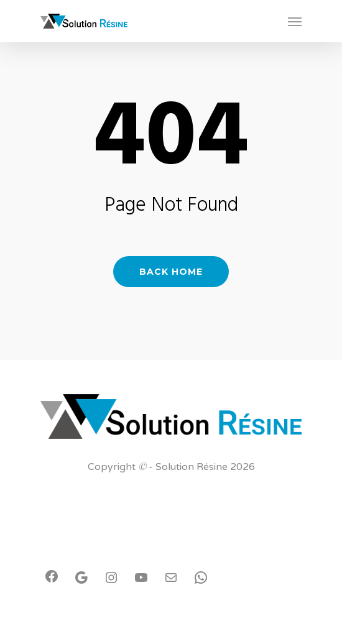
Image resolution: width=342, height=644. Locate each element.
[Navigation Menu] (295, 21)
